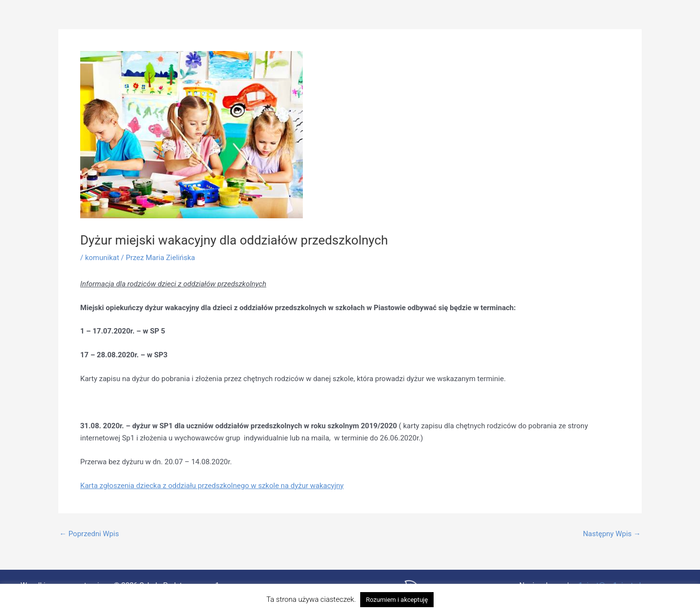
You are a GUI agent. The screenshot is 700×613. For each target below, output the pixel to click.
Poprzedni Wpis (89, 534)
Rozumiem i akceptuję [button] (397, 600)
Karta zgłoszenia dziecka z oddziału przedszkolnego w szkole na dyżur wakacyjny (212, 486)
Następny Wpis (612, 534)
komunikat (102, 258)
